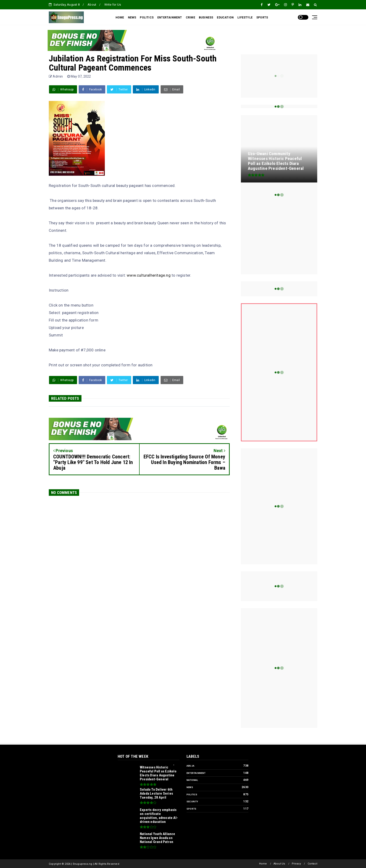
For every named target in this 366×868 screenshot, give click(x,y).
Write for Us (113, 5)
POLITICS (147, 18)
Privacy (296, 864)
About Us (279, 864)
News (190, 787)
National (192, 780)
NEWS (132, 18)
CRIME (190, 18)
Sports (191, 809)
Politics (192, 795)
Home (263, 864)
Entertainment (196, 773)
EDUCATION (225, 18)
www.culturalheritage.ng (149, 275)
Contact (312, 864)
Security (192, 802)
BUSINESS (206, 18)
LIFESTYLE (245, 18)
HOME (120, 18)
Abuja (190, 766)
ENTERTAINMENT (170, 18)
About (92, 5)
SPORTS (262, 18)
